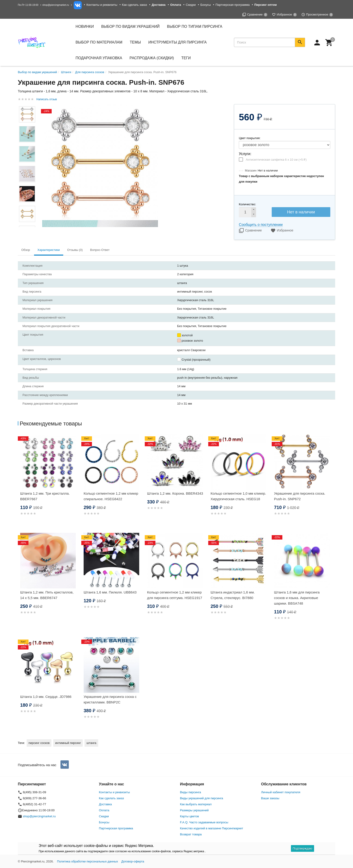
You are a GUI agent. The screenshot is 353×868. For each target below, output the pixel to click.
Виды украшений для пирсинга (202, 798)
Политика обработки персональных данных (87, 861)
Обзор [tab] (26, 250)
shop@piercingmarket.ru (56, 5)
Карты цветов (189, 816)
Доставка (105, 804)
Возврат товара (191, 834)
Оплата (104, 810)
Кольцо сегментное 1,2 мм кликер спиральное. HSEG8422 (111, 496)
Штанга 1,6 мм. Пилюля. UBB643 (110, 592)
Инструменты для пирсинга (177, 42)
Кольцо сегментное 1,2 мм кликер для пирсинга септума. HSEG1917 (175, 595)
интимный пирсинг (68, 743)
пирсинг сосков (39, 743)
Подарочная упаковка (99, 58)
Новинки (85, 27)
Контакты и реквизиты (102, 5)
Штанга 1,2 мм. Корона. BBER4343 (175, 493)
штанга (91, 743)
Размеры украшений (194, 810)
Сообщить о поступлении (261, 225)
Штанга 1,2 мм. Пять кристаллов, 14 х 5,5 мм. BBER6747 (47, 595)
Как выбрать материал (196, 804)
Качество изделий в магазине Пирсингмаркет (212, 828)
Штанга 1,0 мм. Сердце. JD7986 (46, 697)
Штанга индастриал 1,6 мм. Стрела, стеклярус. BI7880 (233, 595)
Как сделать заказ (135, 5)
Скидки (191, 5)
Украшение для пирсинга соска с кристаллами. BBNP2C (110, 699)
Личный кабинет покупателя (281, 792)
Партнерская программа (232, 5)
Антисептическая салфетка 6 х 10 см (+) (276, 160)
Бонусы (206, 5)
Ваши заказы (270, 798)
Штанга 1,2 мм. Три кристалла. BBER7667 (45, 496)
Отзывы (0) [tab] (75, 250)
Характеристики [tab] (49, 250)
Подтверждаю (303, 848)
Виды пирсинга (191, 792)
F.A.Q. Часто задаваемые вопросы (204, 822)
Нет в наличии (301, 212)
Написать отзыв (47, 99)
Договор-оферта (133, 861)
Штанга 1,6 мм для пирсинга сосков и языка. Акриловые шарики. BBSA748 (297, 598)
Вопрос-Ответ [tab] (100, 250)
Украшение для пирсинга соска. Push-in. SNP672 (300, 496)
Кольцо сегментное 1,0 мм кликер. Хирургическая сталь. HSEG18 (238, 496)
